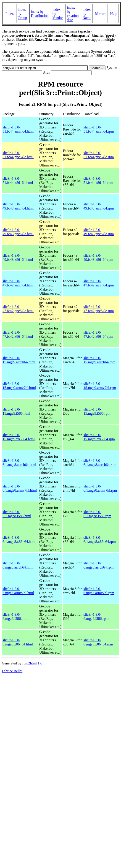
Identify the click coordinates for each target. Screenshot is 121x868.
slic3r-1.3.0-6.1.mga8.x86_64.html (19, 540)
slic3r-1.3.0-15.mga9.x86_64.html (19, 437)
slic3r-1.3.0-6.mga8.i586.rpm (96, 616)
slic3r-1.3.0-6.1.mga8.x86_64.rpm (100, 540)
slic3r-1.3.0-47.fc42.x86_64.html (18, 334)
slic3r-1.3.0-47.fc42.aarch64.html (18, 283)
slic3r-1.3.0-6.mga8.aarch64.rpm (99, 565)
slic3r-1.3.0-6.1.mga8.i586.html (17, 514)
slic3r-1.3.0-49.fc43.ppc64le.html (18, 232)
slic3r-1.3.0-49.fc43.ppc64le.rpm (99, 232)
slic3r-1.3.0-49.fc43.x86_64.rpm (98, 257)
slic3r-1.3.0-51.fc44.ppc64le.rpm (99, 155)
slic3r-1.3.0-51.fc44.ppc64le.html (18, 155)
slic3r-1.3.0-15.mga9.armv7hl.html (19, 386)
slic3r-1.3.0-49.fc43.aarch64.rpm (99, 206)
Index (10, 14)
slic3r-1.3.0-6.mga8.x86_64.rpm (98, 642)
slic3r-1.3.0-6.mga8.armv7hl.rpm (99, 591)
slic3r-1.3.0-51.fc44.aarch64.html (18, 129)
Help (114, 14)
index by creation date (73, 14)
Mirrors (101, 14)
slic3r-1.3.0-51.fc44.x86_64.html (18, 181)
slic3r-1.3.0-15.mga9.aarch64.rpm (100, 360)
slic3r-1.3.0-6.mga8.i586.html (15, 616)
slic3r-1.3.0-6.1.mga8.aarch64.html (19, 463)
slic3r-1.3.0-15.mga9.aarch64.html (19, 360)
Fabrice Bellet (12, 671)
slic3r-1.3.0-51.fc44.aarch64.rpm (99, 129)
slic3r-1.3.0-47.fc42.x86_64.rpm (98, 334)
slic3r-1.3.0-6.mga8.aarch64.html (18, 565)
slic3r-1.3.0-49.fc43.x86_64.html (18, 257)
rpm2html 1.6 (32, 663)
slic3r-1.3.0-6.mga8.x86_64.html (18, 642)
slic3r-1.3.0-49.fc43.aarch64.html (18, 206)
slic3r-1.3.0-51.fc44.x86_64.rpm (98, 181)
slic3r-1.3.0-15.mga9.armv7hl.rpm (100, 386)
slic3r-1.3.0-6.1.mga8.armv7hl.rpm (100, 488)
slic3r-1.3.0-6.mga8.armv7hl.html (18, 591)
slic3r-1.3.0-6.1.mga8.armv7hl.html (20, 488)
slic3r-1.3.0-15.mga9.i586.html (16, 411)
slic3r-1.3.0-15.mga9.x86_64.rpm (99, 437)
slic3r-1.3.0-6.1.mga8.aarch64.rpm (100, 463)
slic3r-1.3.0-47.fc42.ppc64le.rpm (99, 309)
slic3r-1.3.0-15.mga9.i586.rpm (97, 411)
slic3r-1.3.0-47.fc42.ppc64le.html (18, 309)
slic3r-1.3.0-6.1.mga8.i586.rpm (97, 514)
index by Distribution (40, 14)
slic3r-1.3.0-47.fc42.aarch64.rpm (99, 283)
